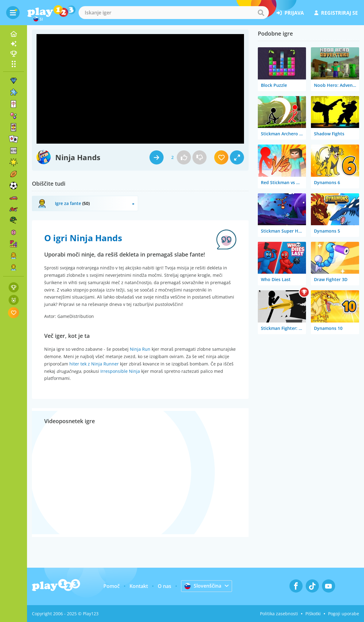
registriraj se (336, 13)
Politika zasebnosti (279, 614)
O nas (165, 586)
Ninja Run (140, 349)
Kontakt (139, 586)
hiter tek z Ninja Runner (94, 364)
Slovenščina (203, 586)
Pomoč (112, 586)
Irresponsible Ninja (120, 371)
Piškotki (313, 614)
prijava (290, 13)
